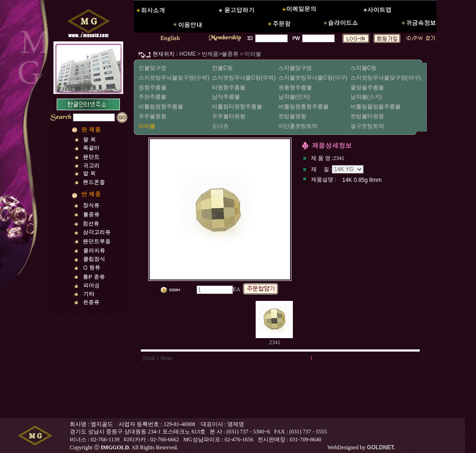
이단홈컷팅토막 (298, 126)
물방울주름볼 (367, 87)
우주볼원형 (152, 116)
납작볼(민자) (294, 97)
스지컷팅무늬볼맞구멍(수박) (174, 78)
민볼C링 (222, 68)
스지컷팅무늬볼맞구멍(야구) (386, 78)
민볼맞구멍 (152, 68)
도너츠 (220, 126)
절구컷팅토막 (367, 126)
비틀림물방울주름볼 (376, 107)
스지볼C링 (364, 68)
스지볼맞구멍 (295, 68)
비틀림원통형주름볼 (304, 107)
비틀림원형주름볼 (161, 107)
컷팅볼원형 (292, 116)
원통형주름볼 (295, 87)
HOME (187, 54)
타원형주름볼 (229, 87)
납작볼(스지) (366, 97)
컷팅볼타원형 (367, 116)
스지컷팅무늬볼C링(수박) (244, 78)
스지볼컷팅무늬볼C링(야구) (313, 78)
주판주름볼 (152, 97)
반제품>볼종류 (220, 54)
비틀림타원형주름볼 (237, 107)
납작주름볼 (226, 97)
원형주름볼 (152, 87)
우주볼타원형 (229, 116)
